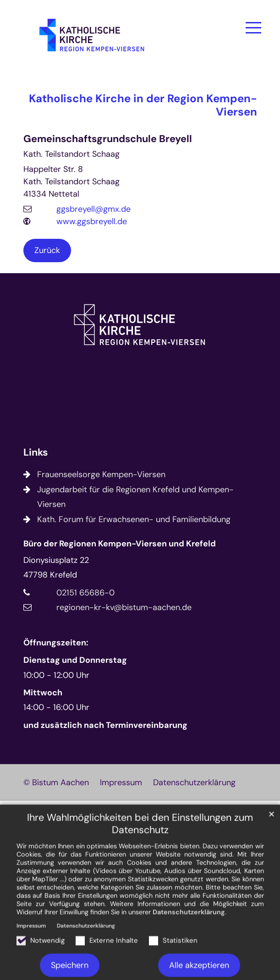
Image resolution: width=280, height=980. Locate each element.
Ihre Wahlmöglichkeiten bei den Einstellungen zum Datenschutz (140, 864)
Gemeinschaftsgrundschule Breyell (108, 139)
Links (36, 453)
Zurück (47, 250)
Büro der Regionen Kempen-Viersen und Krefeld (120, 544)
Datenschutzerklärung (189, 952)
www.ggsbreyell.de (92, 221)
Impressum (31, 965)
